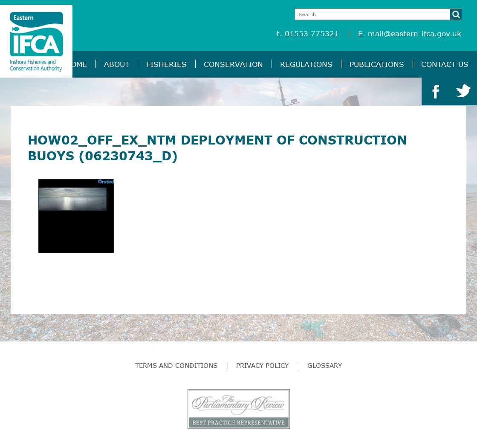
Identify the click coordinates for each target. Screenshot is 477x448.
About (117, 64)
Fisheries (166, 64)
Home (76, 64)
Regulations (306, 64)
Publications (377, 64)
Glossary (325, 365)
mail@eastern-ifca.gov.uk (415, 33)
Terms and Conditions (176, 365)
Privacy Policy (262, 365)
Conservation (233, 64)
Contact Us (445, 64)
